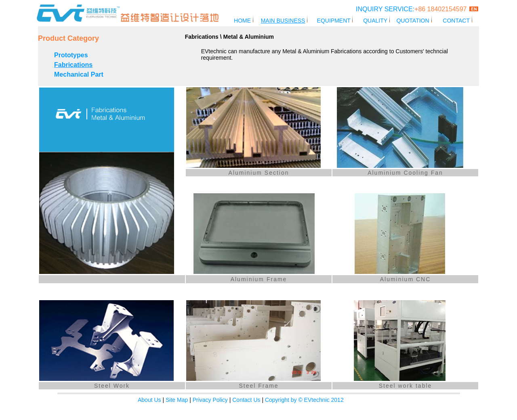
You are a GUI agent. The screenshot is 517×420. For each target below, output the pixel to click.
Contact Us (246, 400)
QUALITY (375, 21)
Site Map (177, 400)
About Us (149, 400)
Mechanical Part (79, 74)
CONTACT (456, 21)
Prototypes (71, 55)
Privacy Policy (210, 400)
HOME (242, 21)
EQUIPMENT (335, 21)
